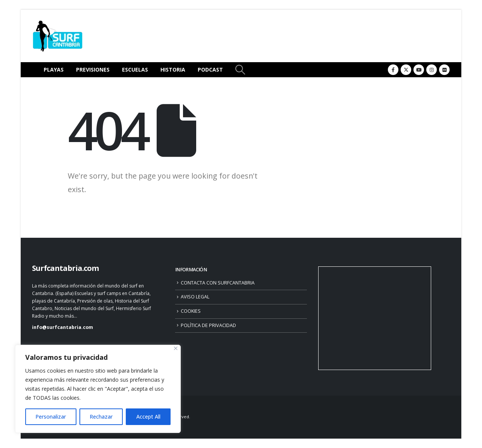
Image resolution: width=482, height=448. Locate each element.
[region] (98, 389)
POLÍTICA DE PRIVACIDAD (208, 325)
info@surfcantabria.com (63, 327)
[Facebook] (393, 70)
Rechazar (101, 417)
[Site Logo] (58, 36)
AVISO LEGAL (195, 297)
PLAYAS (54, 70)
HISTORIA (173, 70)
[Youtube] (419, 70)
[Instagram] (432, 70)
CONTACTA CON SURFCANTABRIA (218, 283)
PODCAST (210, 70)
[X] (406, 70)
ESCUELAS (135, 70)
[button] (240, 70)
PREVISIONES (93, 70)
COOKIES (191, 311)
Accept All (148, 417)
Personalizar (51, 417)
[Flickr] (444, 70)
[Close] (176, 348)
